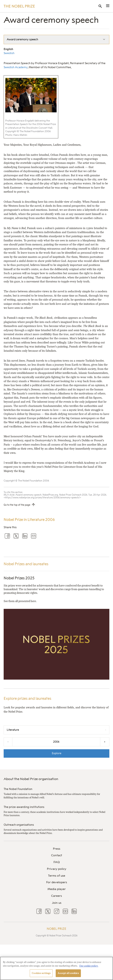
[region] (56, 968)
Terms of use (57, 876)
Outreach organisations (19, 825)
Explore (57, 753)
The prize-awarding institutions (24, 807)
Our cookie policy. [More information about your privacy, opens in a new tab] (89, 966)
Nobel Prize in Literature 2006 (29, 520)
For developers (57, 882)
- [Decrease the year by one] (8, 742)
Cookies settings (41, 973)
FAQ (57, 862)
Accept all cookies (68, 973)
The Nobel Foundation (18, 789)
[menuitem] (56, 849)
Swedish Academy (16, 67)
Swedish (9, 53)
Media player (57, 889)
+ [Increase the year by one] (105, 742)
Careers (56, 896)
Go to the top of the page (17, 505)
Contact (57, 855)
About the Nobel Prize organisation (31, 779)
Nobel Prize (56, 929)
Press (57, 849)
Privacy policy (57, 869)
